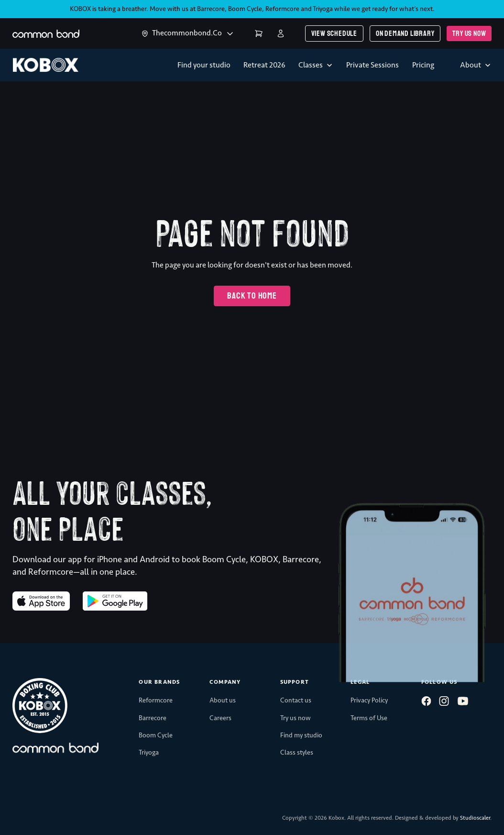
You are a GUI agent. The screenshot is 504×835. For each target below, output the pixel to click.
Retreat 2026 (264, 65)
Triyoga (323, 9)
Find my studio (301, 735)
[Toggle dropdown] (145, 33)
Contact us (296, 700)
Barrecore (211, 9)
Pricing (423, 65)
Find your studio (204, 65)
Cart (259, 33)
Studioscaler (475, 818)
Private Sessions (373, 65)
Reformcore (282, 9)
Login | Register (281, 33)
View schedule (334, 33)
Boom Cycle (245, 9)
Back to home (252, 296)
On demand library (405, 33)
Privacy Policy (369, 700)
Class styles (297, 752)
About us (223, 700)
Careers (220, 718)
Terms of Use (369, 718)
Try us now (469, 33)
